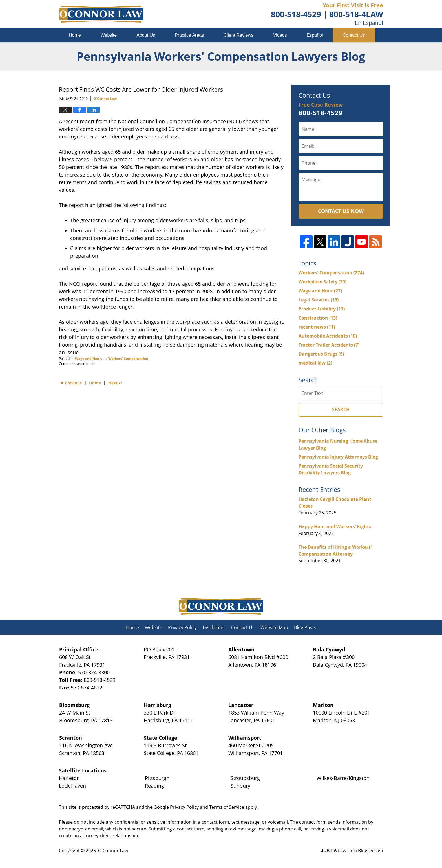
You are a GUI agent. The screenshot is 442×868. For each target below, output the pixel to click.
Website (109, 35)
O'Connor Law (113, 851)
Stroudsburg (245, 778)
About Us (146, 35)
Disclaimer (214, 627)
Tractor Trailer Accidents (329, 345)
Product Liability (322, 309)
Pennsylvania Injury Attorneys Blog (338, 457)
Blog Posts (305, 627)
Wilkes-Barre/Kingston (343, 778)
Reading (154, 786)
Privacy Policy (182, 627)
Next (115, 382)
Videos (280, 35)
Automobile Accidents (328, 336)
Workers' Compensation (128, 359)
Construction (318, 318)
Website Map (274, 627)
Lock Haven (72, 786)
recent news (317, 327)
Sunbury (240, 786)
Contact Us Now (341, 211)
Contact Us (354, 35)
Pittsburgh (157, 778)
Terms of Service (227, 807)
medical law (315, 363)
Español (315, 35)
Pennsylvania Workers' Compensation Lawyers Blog (101, 14)
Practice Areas (189, 35)
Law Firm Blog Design (352, 851)
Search (341, 409)
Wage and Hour (88, 359)
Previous (71, 382)
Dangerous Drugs (321, 354)
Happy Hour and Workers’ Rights (335, 526)
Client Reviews (238, 35)
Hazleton (69, 778)
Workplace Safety (322, 282)
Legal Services (319, 300)
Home (75, 35)
